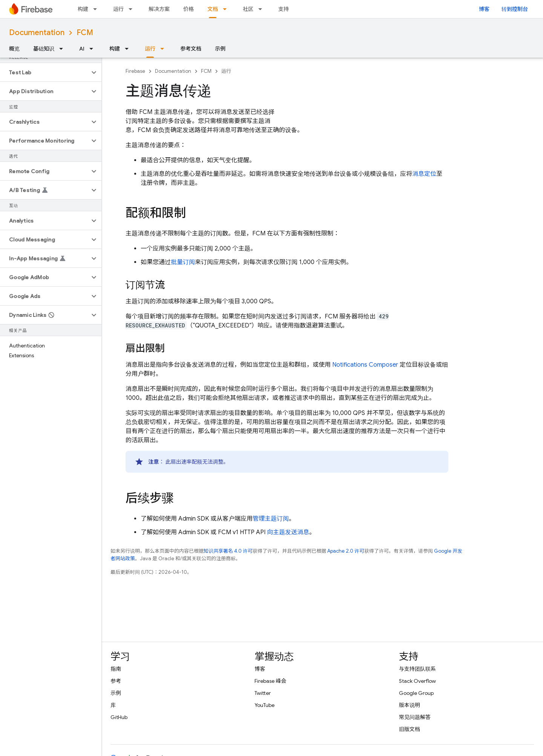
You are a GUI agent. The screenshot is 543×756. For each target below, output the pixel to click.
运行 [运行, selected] (150, 49)
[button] (45, 72)
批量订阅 (183, 262)
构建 (83, 9)
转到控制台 (515, 9)
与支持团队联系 (417, 669)
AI (82, 49)
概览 (14, 49)
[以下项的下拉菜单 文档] (227, 9)
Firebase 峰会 (270, 681)
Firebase (135, 71)
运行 (118, 9)
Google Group (416, 693)
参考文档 (191, 49)
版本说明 (410, 705)
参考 (116, 681)
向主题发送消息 (288, 532)
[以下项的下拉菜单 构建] (97, 9)
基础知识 (44, 49)
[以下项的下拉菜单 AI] (94, 49)
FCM (85, 33)
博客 (484, 9)
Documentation (37, 33)
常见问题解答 (415, 717)
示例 (220, 49)
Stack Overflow (417, 681)
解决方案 (159, 9)
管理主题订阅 (271, 519)
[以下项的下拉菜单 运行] (133, 9)
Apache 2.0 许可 (346, 551)
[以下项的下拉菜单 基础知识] (63, 49)
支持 (284, 9)
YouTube (265, 705)
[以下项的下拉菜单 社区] (262, 9)
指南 (116, 669)
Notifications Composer (365, 365)
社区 (248, 9)
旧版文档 (410, 729)
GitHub (119, 717)
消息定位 (424, 174)
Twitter (263, 693)
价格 (189, 9)
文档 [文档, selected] (213, 9)
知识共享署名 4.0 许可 (228, 551)
